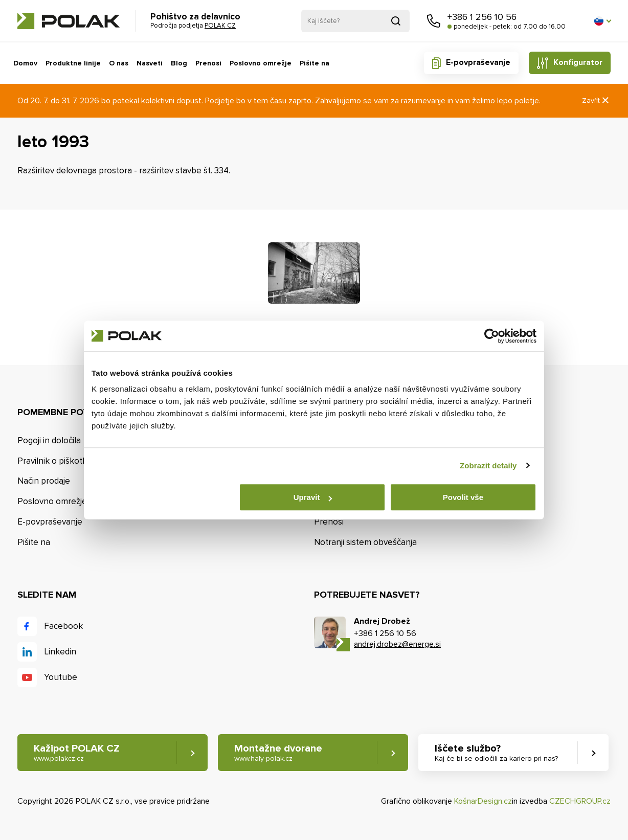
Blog (179, 63)
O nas (119, 63)
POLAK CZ (69, 21)
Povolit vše (463, 497)
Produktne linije (73, 63)
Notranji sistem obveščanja (365, 542)
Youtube (61, 677)
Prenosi (208, 63)
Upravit (313, 497)
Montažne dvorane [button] (278, 753)
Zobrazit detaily (488, 466)
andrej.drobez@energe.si (397, 644)
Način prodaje (44, 481)
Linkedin (60, 652)
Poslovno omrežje (261, 63)
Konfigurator (578, 62)
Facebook (63, 626)
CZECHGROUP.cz (580, 801)
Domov (25, 63)
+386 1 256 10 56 (482, 17)
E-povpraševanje (478, 62)
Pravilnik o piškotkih (55, 461)
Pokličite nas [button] (434, 21)
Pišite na (315, 63)
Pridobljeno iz (396, 21)
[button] (602, 21)
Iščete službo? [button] (496, 753)
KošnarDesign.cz (483, 801)
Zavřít (596, 100)
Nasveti (150, 63)
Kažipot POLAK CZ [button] (77, 753)
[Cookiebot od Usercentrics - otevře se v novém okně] (492, 336)
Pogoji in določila (49, 440)
